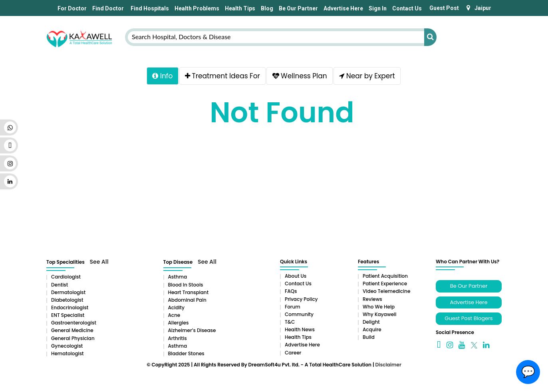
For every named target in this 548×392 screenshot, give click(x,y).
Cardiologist (66, 277)
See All (99, 262)
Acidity (176, 307)
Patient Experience (385, 284)
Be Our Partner (298, 8)
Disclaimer (388, 365)
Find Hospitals (149, 8)
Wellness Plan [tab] (300, 76)
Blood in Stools (186, 285)
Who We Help (379, 307)
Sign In (378, 8)
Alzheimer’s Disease (192, 330)
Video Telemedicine (386, 291)
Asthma (178, 277)
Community (299, 314)
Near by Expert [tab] (369, 76)
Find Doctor (108, 8)
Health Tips (240, 8)
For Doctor (71, 8)
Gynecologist (67, 346)
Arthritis (178, 338)
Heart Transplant (189, 292)
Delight (371, 322)
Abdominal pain (187, 300)
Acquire (372, 329)
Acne (174, 315)
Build (369, 337)
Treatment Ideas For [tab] (222, 76)
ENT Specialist (68, 315)
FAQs (291, 291)
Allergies (179, 323)
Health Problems (197, 8)
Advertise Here (343, 8)
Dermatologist (68, 292)
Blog (267, 8)
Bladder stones (186, 353)
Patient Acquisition (385, 276)
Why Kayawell (379, 314)
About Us (296, 276)
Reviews (372, 299)
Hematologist (68, 353)
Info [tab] (160, 76)
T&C (290, 322)
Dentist (60, 285)
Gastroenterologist (74, 323)
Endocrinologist (70, 307)
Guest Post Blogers (469, 318)
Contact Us (407, 8)
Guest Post (444, 8)
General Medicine (72, 330)
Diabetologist (67, 300)
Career (293, 353)
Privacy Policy (301, 299)
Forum (293, 307)
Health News (300, 329)
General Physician (73, 338)
